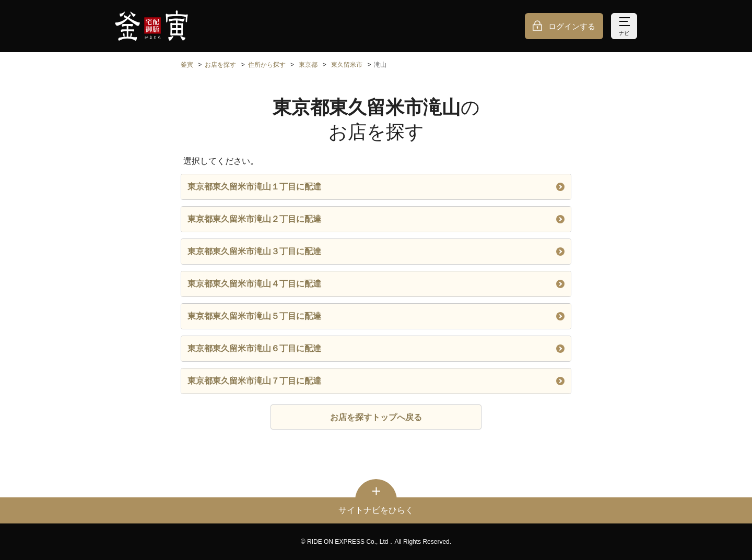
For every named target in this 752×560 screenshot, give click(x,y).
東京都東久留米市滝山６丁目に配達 (376, 348)
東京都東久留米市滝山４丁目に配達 (376, 284)
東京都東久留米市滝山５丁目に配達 (376, 316)
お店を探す (220, 65)
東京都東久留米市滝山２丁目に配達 (376, 219)
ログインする (572, 26)
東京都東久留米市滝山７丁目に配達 (376, 381)
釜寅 (187, 65)
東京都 (308, 65)
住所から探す (267, 65)
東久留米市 (347, 65)
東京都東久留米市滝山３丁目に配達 (376, 251)
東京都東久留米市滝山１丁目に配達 (376, 187)
